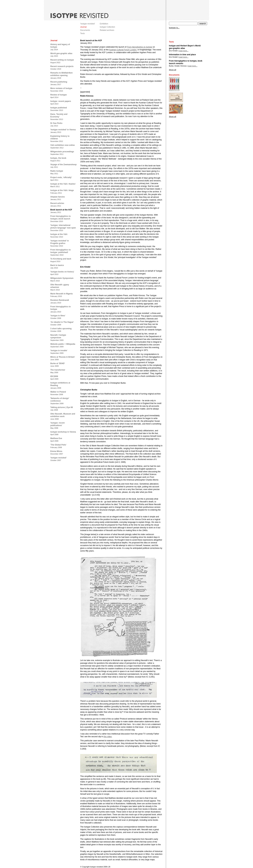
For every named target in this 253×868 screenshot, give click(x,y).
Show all (173, 70)
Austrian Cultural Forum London (123, 50)
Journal (83, 27)
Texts (82, 33)
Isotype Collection (107, 27)
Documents (85, 30)
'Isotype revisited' (88, 24)
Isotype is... (174, 28)
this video (108, 737)
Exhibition (104, 24)
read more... (184, 51)
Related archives (107, 30)
